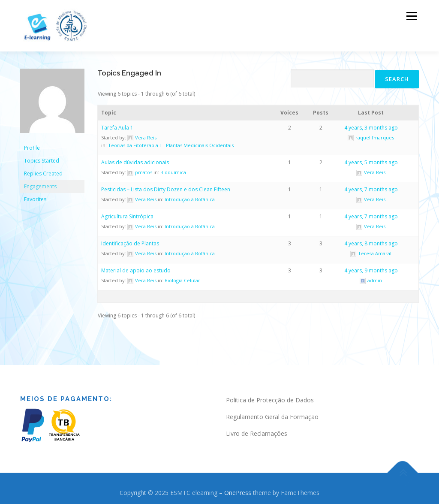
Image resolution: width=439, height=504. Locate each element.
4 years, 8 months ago (371, 239)
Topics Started (42, 156)
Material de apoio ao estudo (136, 266)
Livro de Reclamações (257, 429)
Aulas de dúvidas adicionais (135, 158)
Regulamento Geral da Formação (272, 412)
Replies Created (43, 169)
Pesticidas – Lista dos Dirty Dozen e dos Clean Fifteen (166, 185)
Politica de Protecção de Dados (270, 396)
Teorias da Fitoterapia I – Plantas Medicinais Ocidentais (171, 141)
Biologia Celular (182, 276)
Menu (411, 16)
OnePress (238, 488)
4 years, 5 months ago (371, 158)
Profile (32, 143)
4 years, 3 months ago (371, 123)
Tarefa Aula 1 (117, 123)
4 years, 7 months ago (371, 185)
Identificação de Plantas (130, 239)
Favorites (35, 195)
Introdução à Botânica (190, 195)
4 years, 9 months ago (371, 266)
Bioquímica (173, 168)
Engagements (40, 182)
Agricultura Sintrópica (127, 212)
